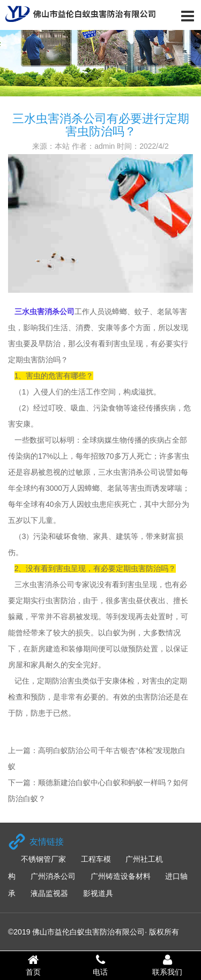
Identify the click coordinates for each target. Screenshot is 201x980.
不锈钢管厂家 (43, 859)
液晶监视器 (49, 893)
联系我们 (167, 965)
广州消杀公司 (53, 876)
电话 (100, 965)
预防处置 (143, 649)
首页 (33, 965)
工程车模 (96, 859)
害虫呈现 (142, 584)
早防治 (49, 344)
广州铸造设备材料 (121, 876)
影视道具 (98, 893)
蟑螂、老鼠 (103, 488)
